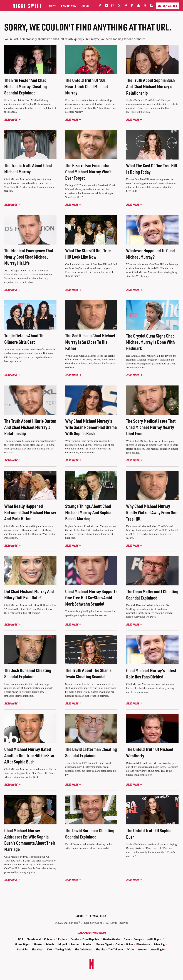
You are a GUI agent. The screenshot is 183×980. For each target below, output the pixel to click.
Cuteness (49, 939)
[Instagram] (113, 6)
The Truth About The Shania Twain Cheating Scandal (88, 673)
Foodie (75, 939)
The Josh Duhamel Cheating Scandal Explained (28, 673)
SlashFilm (23, 949)
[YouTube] (106, 6)
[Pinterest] (126, 6)
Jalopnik (63, 944)
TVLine (130, 949)
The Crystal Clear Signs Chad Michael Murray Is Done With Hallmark (150, 342)
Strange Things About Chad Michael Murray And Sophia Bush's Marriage (88, 512)
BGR (21, 939)
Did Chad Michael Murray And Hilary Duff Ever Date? (29, 594)
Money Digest (104, 944)
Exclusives (69, 6)
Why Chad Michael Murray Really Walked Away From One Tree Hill (152, 512)
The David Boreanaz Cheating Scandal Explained (90, 834)
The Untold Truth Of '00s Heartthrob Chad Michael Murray (87, 86)
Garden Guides (112, 939)
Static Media (71, 923)
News (53, 6)
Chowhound (34, 939)
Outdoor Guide (124, 944)
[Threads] (145, 6)
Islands (50, 944)
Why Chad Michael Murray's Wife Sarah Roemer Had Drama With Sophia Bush (91, 427)
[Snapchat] (139, 6)
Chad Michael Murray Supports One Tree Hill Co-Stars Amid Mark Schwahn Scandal (91, 597)
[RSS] (151, 6)
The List (100, 949)
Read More (11, 119)
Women (143, 949)
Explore (63, 939)
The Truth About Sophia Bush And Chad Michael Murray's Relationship (150, 86)
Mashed (88, 944)
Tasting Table (63, 949)
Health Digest (153, 939)
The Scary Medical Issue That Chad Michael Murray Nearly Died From (151, 427)
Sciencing (159, 944)
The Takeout (116, 949)
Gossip (85, 6)
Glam (127, 939)
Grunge (138, 939)
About (80, 916)
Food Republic (91, 939)
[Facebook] (100, 6)
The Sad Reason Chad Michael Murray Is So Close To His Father (90, 342)
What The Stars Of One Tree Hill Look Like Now (88, 254)
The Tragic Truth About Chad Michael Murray (28, 168)
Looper (75, 944)
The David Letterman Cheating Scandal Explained (91, 752)
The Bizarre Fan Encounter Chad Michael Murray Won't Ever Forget (88, 172)
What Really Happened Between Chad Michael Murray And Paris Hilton (30, 512)
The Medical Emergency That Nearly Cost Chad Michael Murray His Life (29, 257)
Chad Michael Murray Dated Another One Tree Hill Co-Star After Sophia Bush (29, 755)
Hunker (38, 944)
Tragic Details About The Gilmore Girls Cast (25, 339)
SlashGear (38, 949)
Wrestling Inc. (158, 949)
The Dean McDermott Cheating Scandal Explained (152, 595)
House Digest (23, 944)
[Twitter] (119, 6)
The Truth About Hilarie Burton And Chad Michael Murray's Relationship (30, 427)
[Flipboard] (132, 6)
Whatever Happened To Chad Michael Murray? (150, 254)
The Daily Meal (83, 949)
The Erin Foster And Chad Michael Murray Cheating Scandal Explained (26, 86)
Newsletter (167, 6)
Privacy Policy (98, 916)
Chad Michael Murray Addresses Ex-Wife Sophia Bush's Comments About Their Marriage (30, 840)
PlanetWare (143, 944)
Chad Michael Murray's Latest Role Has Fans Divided (151, 673)
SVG (49, 949)
